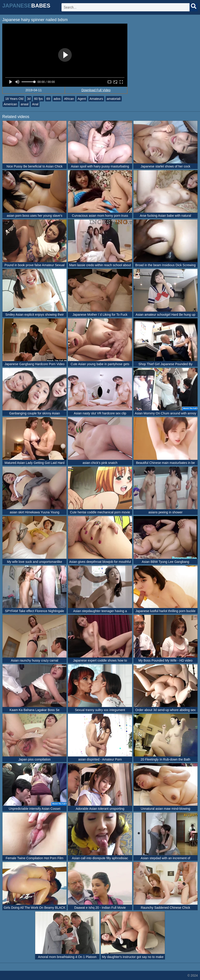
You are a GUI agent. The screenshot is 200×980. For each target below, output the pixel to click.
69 (48, 99)
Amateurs (96, 99)
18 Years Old (14, 99)
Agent (82, 99)
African (69, 99)
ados (57, 99)
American (10, 104)
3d (29, 99)
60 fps (38, 99)
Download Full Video (96, 90)
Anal (35, 104)
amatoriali (114, 99)
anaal (25, 104)
